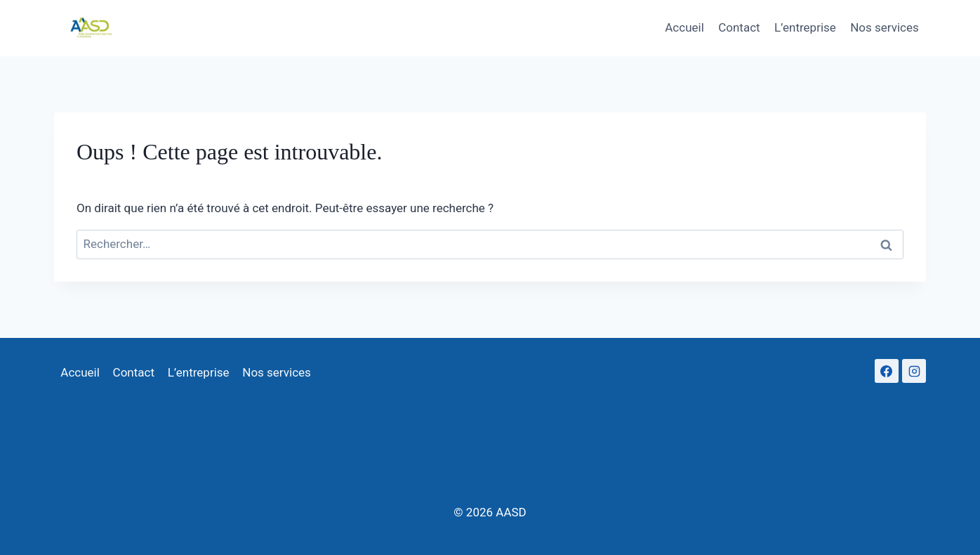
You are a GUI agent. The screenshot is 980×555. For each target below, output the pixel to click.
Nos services (885, 27)
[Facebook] (887, 371)
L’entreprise (805, 27)
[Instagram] (914, 371)
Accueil (684, 27)
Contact (739, 27)
